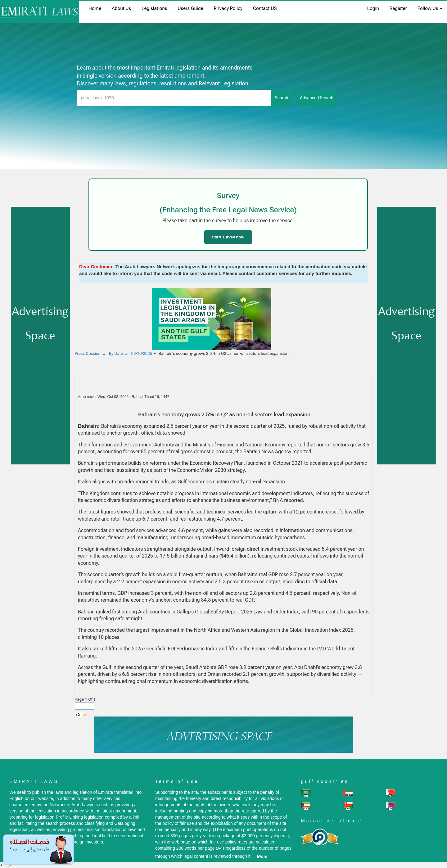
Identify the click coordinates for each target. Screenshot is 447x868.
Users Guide (190, 8)
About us (121, 8)
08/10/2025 (142, 353)
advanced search (317, 98)
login (373, 8)
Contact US (265, 8)
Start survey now (228, 237)
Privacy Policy (228, 8)
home (95, 8)
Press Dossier (87, 353)
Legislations (154, 8)
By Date (115, 353)
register (398, 8)
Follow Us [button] (430, 8)
